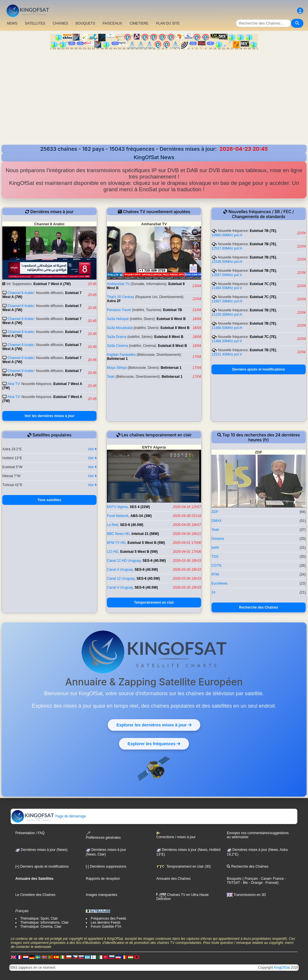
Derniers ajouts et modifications (259, 369)
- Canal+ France (271, 879)
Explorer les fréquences (154, 743)
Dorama (218, 539)
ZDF (215, 512)
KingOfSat (282, 968)
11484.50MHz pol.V (227, 288)
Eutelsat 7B (173, 310)
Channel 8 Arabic (21, 293)
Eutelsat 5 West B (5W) (146, 543)
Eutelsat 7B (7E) (263, 231)
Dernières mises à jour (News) (41, 850)
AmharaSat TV (118, 284)
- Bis (244, 883)
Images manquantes (102, 895)
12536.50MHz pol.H (227, 262)
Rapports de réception (103, 879)
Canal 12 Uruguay (121, 579)
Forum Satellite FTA (106, 927)
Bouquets (234, 879)
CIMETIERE (139, 23)
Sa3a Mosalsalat (120, 328)
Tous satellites (49, 500)
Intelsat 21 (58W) (145, 534)
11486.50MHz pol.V (227, 341)
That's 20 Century (120, 297)
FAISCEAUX (112, 23)
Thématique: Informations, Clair (44, 923)
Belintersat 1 (117, 359)
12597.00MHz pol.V (227, 275)
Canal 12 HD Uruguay (124, 561)
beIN (215, 548)
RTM (215, 574)
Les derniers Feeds (106, 923)
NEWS (12, 23)
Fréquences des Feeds (108, 918)
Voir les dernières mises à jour (49, 416)
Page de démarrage (48, 816)
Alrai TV (14, 384)
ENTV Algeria (117, 507)
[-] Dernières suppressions (106, 866)
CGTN (216, 566)
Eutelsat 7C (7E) (263, 284)
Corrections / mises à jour (176, 835)
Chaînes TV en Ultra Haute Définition (182, 897)
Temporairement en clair (154, 602)
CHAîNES (60, 23)
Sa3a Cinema (117, 346)
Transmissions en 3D (246, 895)
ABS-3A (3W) (141, 516)
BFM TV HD (116, 543)
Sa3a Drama (117, 337)
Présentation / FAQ (30, 833)
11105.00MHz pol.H (227, 315)
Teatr (111, 377)
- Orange (255, 883)
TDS (215, 557)
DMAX (217, 521)
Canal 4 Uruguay (120, 570)
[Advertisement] (154, 98)
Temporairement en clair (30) (184, 866)
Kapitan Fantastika (121, 355)
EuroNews (219, 583)
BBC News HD (118, 534)
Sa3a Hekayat (118, 319)
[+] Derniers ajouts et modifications (42, 866)
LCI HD (113, 552)
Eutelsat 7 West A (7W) (52, 284)
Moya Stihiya (117, 368)
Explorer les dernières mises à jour (154, 725)
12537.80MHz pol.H (227, 248)
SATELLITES (35, 23)
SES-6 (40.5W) (132, 525)
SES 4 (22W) (140, 507)
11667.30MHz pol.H (227, 301)
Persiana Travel (119, 310)
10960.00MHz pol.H (227, 235)
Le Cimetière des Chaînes (35, 895)
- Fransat (270, 883)
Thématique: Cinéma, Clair (41, 927)
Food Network (118, 516)
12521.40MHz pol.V (227, 354)
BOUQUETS (85, 23)
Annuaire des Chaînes (174, 879)
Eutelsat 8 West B (171, 319)
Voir (92, 449)
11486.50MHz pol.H (227, 328)
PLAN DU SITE (168, 23)
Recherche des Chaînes (258, 607)
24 (213, 592)
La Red (113, 525)
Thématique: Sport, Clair (39, 918)
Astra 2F (114, 301)
